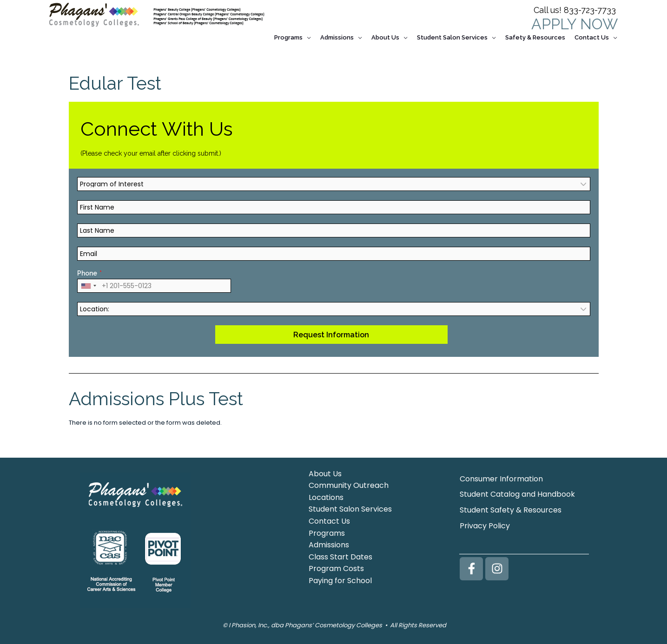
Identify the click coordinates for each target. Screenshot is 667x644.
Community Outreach (349, 483)
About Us (325, 471)
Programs (327, 531)
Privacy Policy (485, 524)
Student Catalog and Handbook (517, 492)
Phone (87, 271)
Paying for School (340, 578)
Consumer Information (501, 476)
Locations (326, 495)
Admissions (329, 543)
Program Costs (336, 567)
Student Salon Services (350, 507)
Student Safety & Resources (511, 508)
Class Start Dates (340, 555)
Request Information (331, 332)
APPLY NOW (575, 24)
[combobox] (88, 284)
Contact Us (329, 519)
